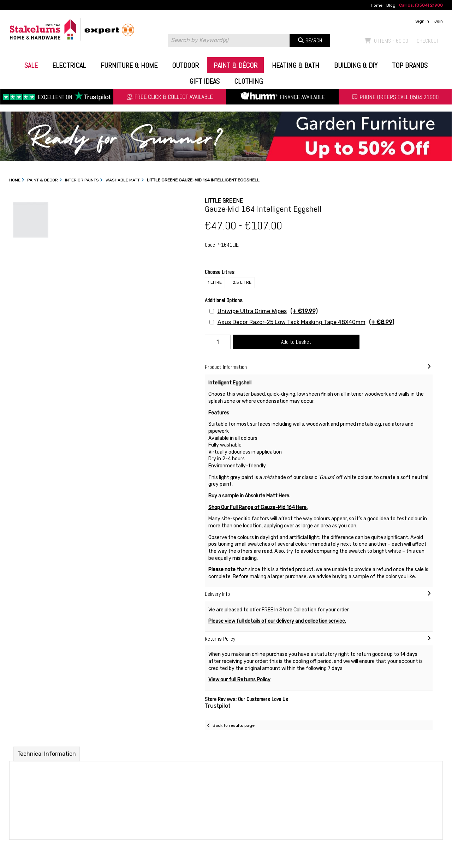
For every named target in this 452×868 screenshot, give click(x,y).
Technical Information (47, 754)
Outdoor (185, 65)
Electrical (69, 65)
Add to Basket (296, 342)
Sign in (422, 21)
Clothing (248, 81)
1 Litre (215, 282)
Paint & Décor (236, 65)
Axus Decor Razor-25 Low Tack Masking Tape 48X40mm (306, 322)
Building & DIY (356, 65)
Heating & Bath (296, 65)
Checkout (428, 41)
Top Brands (410, 65)
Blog (391, 5)
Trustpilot (218, 706)
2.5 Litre (242, 282)
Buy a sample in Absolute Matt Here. (249, 496)
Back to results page (234, 725)
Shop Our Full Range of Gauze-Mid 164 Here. (258, 507)
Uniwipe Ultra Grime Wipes (267, 311)
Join (438, 21)
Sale (31, 65)
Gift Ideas (204, 81)
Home (377, 5)
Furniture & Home (129, 65)
